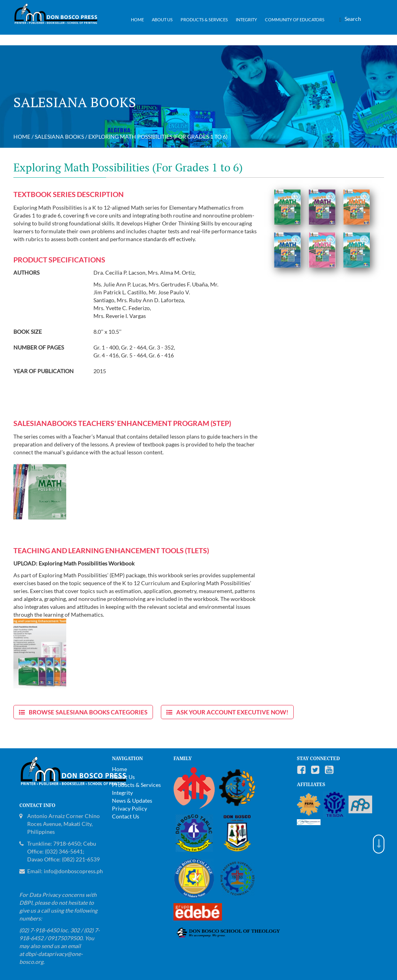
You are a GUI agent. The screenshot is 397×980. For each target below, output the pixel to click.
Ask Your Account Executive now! (232, 712)
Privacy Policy (130, 808)
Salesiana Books (59, 137)
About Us (162, 20)
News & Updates (132, 801)
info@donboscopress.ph (73, 871)
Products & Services (204, 20)
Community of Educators (295, 20)
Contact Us (126, 816)
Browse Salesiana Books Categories (88, 712)
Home (137, 20)
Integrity (246, 20)
